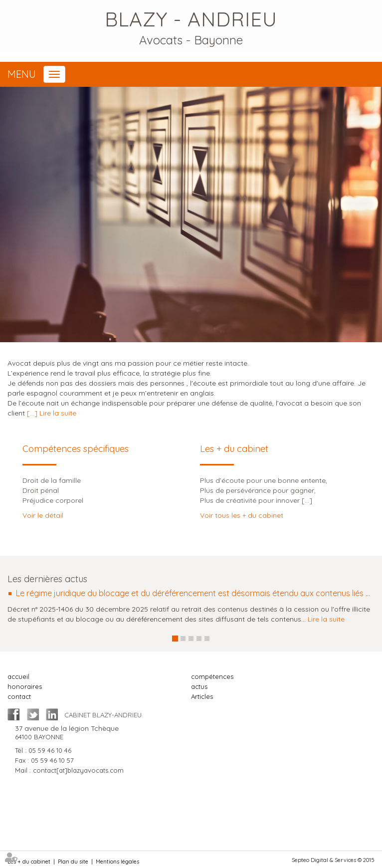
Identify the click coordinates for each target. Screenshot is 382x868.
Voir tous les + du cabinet (242, 515)
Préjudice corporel (53, 500)
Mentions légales (117, 862)
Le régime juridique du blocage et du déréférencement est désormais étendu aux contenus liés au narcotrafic (195, 594)
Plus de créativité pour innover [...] (256, 500)
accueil (18, 676)
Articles (202, 696)
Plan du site (73, 862)
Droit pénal (41, 490)
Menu (22, 74)
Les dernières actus (47, 579)
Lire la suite (326, 619)
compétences (212, 676)
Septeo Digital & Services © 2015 (333, 860)
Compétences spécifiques (76, 449)
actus (199, 686)
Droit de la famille (52, 480)
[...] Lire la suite (52, 413)
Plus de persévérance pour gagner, (258, 490)
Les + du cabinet (234, 449)
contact (19, 696)
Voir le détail (43, 515)
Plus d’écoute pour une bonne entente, (264, 480)
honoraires (25, 686)
